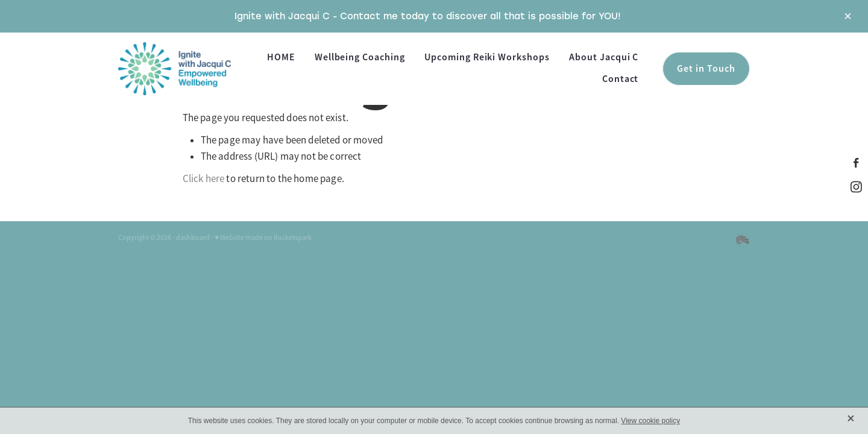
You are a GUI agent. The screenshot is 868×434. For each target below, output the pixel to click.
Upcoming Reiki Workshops (487, 57)
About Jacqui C (604, 57)
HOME (281, 57)
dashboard (193, 237)
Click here (204, 179)
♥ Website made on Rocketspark (263, 237)
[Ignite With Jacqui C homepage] (181, 69)
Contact (621, 79)
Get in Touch (706, 68)
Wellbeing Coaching (360, 57)
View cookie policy (650, 421)
